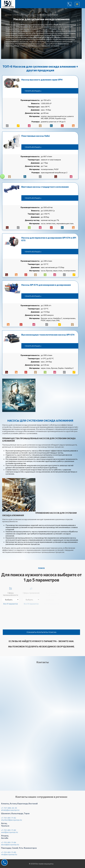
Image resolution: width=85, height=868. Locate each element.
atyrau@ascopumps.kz (10, 846)
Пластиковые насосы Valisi (36, 136)
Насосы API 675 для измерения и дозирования (46, 285)
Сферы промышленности (11, 591)
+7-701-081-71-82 (9, 819)
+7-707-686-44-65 (71, 4)
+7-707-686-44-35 (9, 809)
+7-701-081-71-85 (9, 854)
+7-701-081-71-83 (9, 832)
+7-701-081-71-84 (9, 844)
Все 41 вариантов (11, 604)
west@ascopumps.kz (10, 834)
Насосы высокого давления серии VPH (42, 80)
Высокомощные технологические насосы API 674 (48, 335)
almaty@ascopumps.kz (10, 811)
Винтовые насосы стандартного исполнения (45, 187)
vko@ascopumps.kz (9, 856)
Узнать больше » (33, 91)
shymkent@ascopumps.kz (12, 821)
